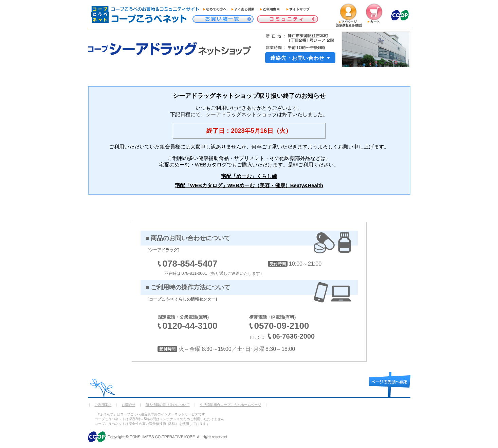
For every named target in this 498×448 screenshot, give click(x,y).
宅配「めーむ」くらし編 (249, 176)
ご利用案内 (103, 405)
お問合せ (129, 405)
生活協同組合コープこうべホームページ (230, 405)
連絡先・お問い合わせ (297, 58)
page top (390, 384)
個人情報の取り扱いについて (168, 405)
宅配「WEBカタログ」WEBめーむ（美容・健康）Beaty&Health (249, 185)
